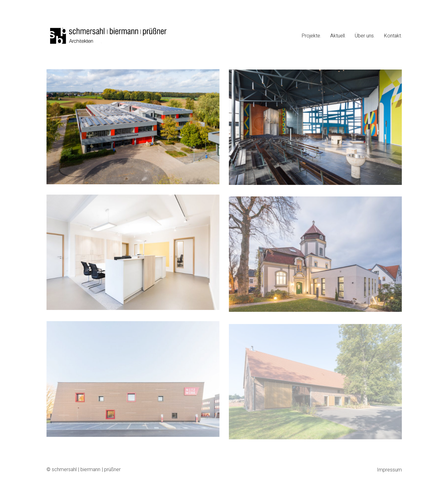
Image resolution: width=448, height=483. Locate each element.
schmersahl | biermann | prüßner (86, 470)
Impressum (389, 470)
